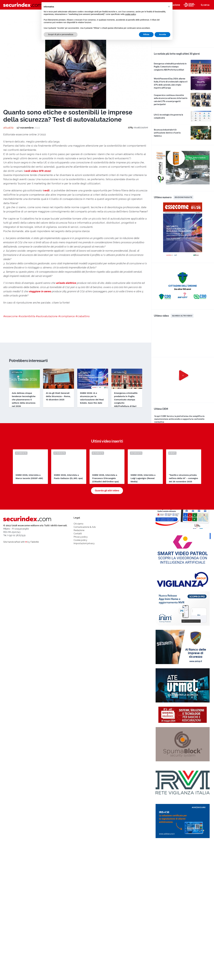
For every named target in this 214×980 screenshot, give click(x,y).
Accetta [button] (162, 34)
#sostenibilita (27, 316)
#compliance (67, 316)
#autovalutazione (47, 316)
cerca (205, 5)
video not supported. (183, 28)
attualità (8, 128)
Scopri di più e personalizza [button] (61, 34)
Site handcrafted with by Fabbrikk (21, 542)
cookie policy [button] (130, 14)
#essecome (11, 316)
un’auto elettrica (66, 283)
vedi (46, 190)
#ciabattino (83, 316)
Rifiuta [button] (146, 34)
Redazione (79, 530)
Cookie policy (80, 540)
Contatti (78, 534)
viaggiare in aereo (40, 291)
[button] (169, 7)
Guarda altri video (182, 316)
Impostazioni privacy (84, 543)
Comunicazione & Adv (85, 527)
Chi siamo (78, 524)
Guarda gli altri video (107, 490)
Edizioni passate (183, 197)
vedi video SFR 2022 (37, 171)
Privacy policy (81, 537)
